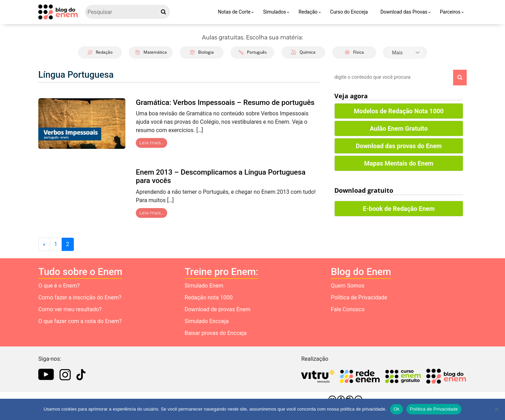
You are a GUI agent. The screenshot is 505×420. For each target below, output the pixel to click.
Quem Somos (348, 286)
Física (354, 52)
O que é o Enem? (59, 286)
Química (303, 52)
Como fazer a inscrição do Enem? (80, 297)
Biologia (202, 52)
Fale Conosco (348, 309)
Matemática (151, 52)
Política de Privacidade (359, 297)
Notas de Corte (234, 12)
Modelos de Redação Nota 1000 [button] (399, 111)
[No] (496, 409)
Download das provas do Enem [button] (399, 146)
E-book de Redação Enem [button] (399, 209)
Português (253, 52)
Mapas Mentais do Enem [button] (399, 163)
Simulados (274, 12)
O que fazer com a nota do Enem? (80, 321)
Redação (308, 12)
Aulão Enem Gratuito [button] (399, 128)
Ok (397, 409)
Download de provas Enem (217, 309)
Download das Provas (404, 12)
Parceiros (450, 12)
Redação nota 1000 (209, 297)
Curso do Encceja (349, 12)
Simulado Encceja (207, 321)
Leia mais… (151, 143)
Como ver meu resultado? (70, 309)
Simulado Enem (204, 286)
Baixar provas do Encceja (216, 333)
